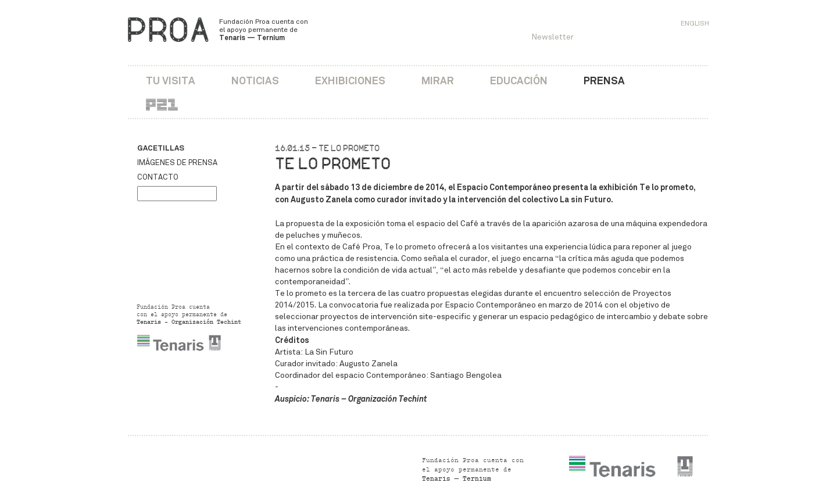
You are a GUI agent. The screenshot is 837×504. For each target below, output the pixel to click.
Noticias (255, 81)
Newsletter (552, 37)
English (695, 23)
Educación (519, 81)
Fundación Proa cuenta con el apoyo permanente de (264, 30)
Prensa (604, 81)
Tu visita (171, 81)
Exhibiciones (350, 81)
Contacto (158, 177)
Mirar (438, 81)
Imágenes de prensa (177, 163)
